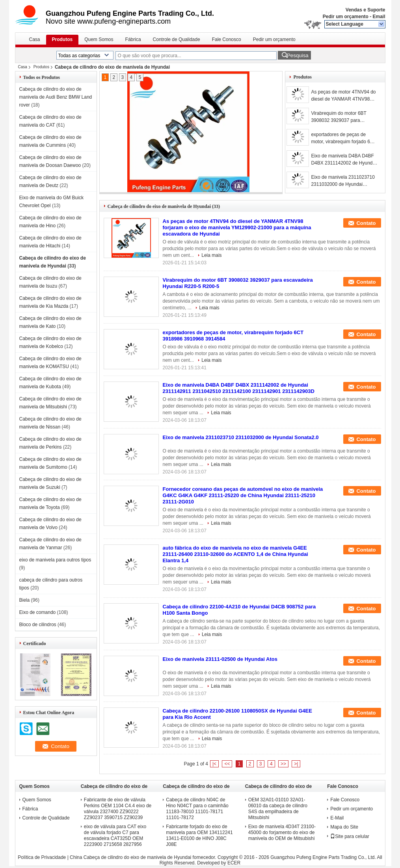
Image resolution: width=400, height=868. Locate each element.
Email (379, 17)
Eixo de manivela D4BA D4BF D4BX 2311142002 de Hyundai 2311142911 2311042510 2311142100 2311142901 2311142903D (343, 160)
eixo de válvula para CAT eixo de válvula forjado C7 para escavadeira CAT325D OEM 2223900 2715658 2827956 (115, 835)
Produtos (62, 39)
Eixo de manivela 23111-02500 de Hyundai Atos (220, 659)
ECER (234, 863)
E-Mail (337, 818)
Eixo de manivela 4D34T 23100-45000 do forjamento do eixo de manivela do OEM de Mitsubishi (282, 832)
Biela (25, 600)
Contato (366, 223)
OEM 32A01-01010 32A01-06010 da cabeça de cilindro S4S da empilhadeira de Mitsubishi (278, 809)
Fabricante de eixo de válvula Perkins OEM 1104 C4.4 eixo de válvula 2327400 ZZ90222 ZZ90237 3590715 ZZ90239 (118, 809)
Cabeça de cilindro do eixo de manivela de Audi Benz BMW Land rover (56, 97)
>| (296, 764)
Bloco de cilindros (38, 625)
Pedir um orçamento (346, 17)
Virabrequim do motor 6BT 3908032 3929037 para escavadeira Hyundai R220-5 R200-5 (341, 117)
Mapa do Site (344, 827)
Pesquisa (298, 55)
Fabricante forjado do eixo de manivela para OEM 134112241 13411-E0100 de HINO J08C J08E (199, 835)
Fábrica (133, 39)
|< (214, 764)
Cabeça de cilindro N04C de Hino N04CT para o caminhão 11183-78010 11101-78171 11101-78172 (197, 809)
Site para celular (350, 836)
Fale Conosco (227, 39)
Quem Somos (99, 39)
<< (227, 764)
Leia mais (211, 255)
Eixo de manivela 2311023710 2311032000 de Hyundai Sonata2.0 (343, 181)
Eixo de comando (38, 612)
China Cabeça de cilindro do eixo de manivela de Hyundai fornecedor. (144, 857)
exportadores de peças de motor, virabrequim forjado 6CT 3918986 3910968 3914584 (343, 138)
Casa (35, 39)
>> (283, 764)
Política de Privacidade (42, 857)
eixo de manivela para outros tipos (55, 560)
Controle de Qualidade (177, 39)
